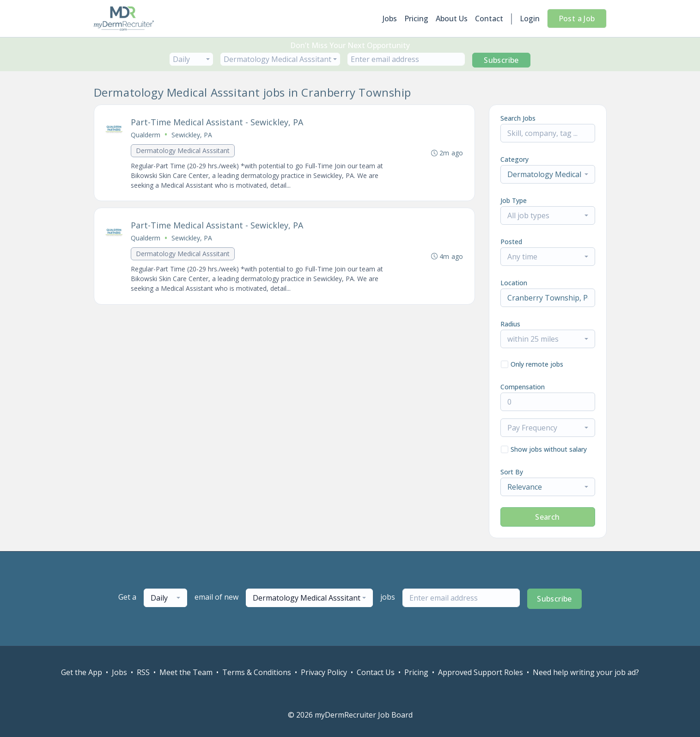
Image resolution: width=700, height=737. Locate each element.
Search (547, 517)
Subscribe (501, 60)
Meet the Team (186, 672)
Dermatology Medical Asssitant (183, 150)
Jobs (390, 18)
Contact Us (376, 672)
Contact (489, 18)
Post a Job (577, 18)
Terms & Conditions (257, 672)
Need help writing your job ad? (586, 672)
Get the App (82, 672)
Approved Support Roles (481, 672)
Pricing (416, 18)
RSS (143, 672)
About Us (452, 18)
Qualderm (146, 135)
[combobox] (191, 59)
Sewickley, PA (192, 135)
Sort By (512, 472)
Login (530, 18)
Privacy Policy (324, 672)
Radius (510, 324)
